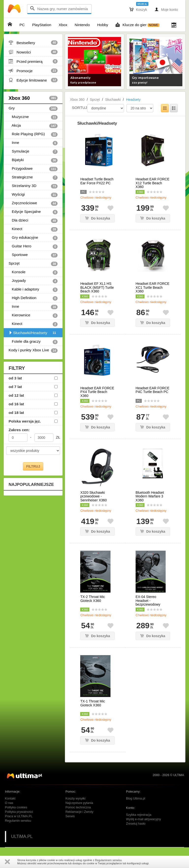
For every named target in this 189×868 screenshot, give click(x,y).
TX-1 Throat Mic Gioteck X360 (93, 703)
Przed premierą (33, 61)
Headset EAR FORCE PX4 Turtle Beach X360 (97, 392)
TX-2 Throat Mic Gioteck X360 (93, 599)
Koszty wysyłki (75, 799)
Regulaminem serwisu (108, 860)
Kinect (33, 229)
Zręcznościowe (33, 203)
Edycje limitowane (33, 80)
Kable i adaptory (33, 289)
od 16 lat (16, 404)
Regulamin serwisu (18, 821)
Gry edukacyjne (33, 238)
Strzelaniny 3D (33, 186)
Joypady (33, 281)
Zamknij (7, 862)
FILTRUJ (33, 466)
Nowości (33, 52)
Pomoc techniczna (78, 807)
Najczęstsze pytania (79, 803)
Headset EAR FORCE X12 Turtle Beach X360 (153, 183)
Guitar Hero (33, 246)
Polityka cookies (16, 807)
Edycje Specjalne (33, 212)
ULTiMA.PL (22, 836)
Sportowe (33, 255)
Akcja (33, 126)
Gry (33, 108)
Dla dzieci (33, 221)
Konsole (33, 272)
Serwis (70, 816)
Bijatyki (33, 160)
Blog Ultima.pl (136, 799)
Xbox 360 (33, 98)
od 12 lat (16, 395)
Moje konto (166, 9)
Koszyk (138, 9)
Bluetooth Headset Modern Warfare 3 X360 (150, 496)
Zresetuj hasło (136, 824)
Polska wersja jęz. (25, 421)
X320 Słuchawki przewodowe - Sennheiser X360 (93, 496)
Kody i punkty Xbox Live (33, 350)
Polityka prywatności (19, 812)
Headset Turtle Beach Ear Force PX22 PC (97, 181)
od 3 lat (15, 378)
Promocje (33, 71)
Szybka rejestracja (139, 815)
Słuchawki (113, 100)
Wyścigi (33, 195)
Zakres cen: (19, 430)
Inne (33, 143)
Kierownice (33, 315)
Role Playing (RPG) (33, 134)
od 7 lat (15, 387)
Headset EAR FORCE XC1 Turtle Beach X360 (153, 288)
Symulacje (33, 152)
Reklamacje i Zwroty (79, 812)
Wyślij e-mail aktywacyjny (143, 819)
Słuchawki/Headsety (33, 333)
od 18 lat (16, 413)
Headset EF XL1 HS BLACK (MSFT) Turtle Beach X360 (97, 288)
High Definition (33, 298)
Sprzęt (33, 264)
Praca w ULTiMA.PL (19, 816)
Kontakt (10, 799)
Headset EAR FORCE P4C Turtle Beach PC (153, 390)
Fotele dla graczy (33, 342)
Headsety (133, 100)
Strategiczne (33, 177)
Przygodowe (33, 169)
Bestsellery (33, 43)
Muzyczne (33, 117)
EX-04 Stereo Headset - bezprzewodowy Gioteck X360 (148, 603)
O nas (9, 803)
